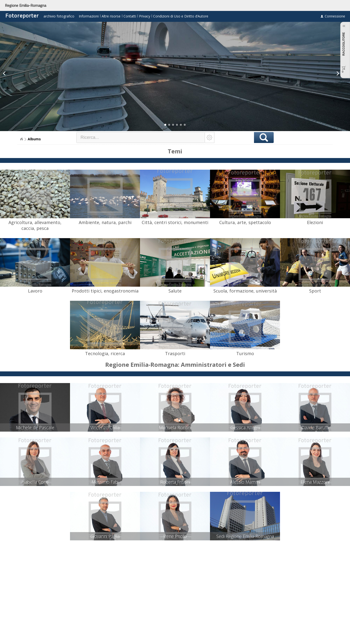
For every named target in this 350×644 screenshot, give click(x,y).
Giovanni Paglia (105, 536)
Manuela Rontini (175, 427)
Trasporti (175, 353)
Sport (315, 291)
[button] (165, 125)
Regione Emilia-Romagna (26, 5)
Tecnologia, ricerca (105, 353)
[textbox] (141, 138)
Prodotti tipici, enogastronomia (105, 291)
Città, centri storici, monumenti (175, 222)
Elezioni (315, 222)
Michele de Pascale (35, 427)
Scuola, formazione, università (245, 291)
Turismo (245, 353)
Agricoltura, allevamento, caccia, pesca (35, 225)
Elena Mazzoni (315, 482)
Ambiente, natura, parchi (105, 222)
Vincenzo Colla (105, 427)
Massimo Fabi (105, 482)
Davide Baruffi (315, 427)
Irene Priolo (175, 536)
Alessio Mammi (245, 482)
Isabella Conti (35, 482)
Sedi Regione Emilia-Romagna (245, 536)
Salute (175, 291)
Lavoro (35, 291)
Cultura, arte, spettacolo (245, 222)
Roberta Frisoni (175, 482)
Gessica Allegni (245, 427)
